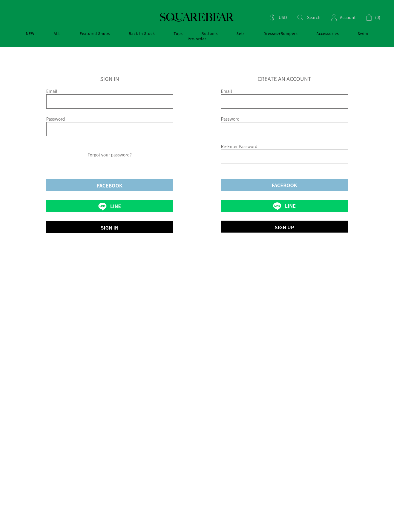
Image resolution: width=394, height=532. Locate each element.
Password (56, 119)
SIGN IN (110, 227)
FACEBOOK (109, 185)
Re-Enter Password (239, 146)
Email (52, 91)
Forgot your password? (110, 155)
